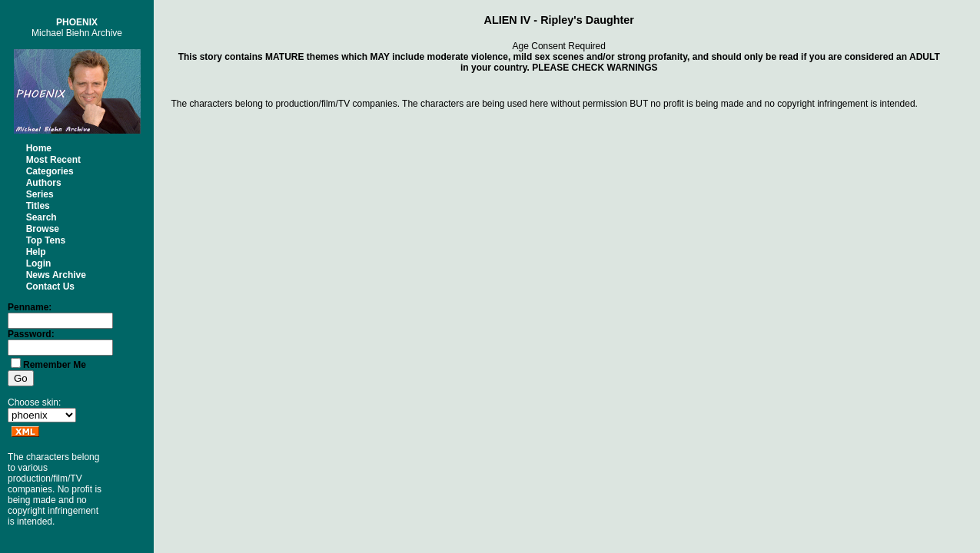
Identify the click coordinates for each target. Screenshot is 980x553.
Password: (31, 334)
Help (36, 252)
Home (39, 148)
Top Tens (46, 240)
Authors (44, 183)
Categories (50, 171)
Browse (43, 229)
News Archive (56, 275)
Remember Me (55, 365)
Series (40, 194)
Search (42, 217)
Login (39, 263)
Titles (38, 206)
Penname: (30, 307)
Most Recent (53, 160)
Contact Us (50, 286)
